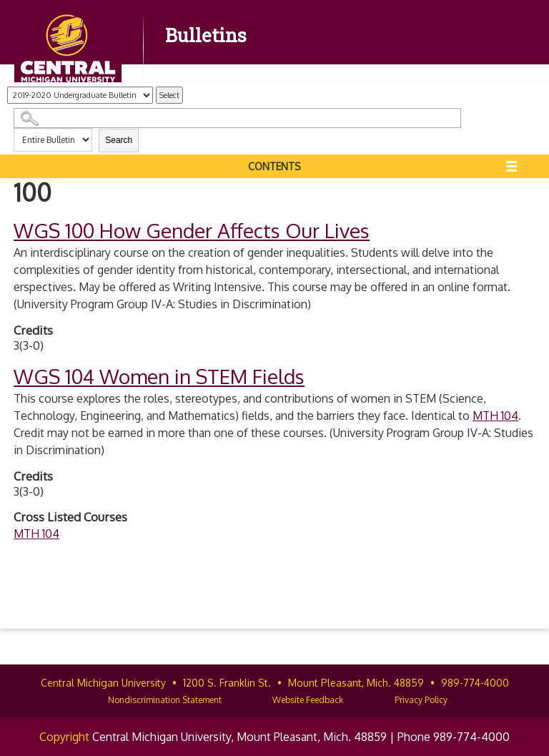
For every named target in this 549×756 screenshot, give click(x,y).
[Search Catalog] (237, 118)
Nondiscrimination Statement (165, 700)
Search (119, 140)
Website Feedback (308, 700)
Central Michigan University (103, 683)
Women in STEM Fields (159, 376)
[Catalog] (80, 95)
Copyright (64, 737)
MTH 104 (495, 416)
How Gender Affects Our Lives (192, 230)
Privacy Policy (421, 700)
